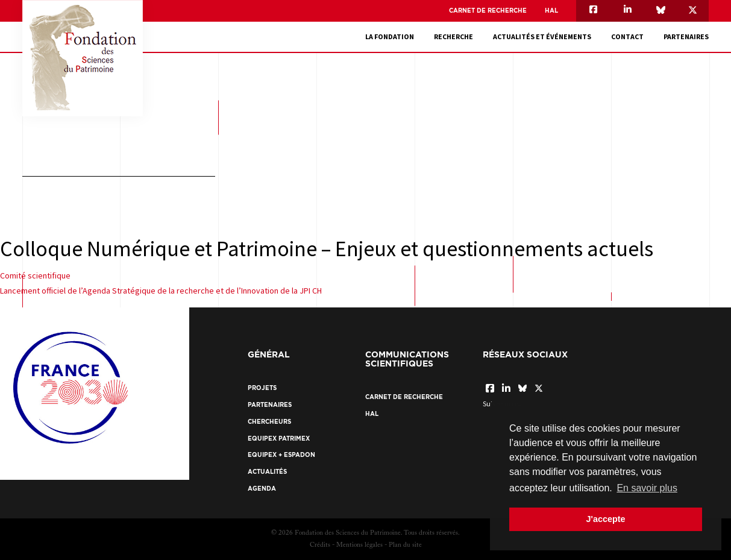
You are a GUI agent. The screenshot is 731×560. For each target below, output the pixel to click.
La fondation (390, 36)
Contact (627, 36)
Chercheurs (269, 422)
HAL (551, 11)
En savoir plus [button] (647, 488)
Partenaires (686, 36)
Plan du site (405, 545)
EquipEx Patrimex (279, 439)
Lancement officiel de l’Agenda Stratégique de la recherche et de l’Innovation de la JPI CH (161, 291)
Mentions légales (359, 545)
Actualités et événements (542, 36)
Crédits (320, 545)
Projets (262, 388)
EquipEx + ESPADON (281, 455)
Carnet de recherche (488, 11)
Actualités (267, 472)
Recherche (453, 36)
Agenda (262, 489)
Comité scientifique (35, 275)
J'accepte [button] (605, 519)
